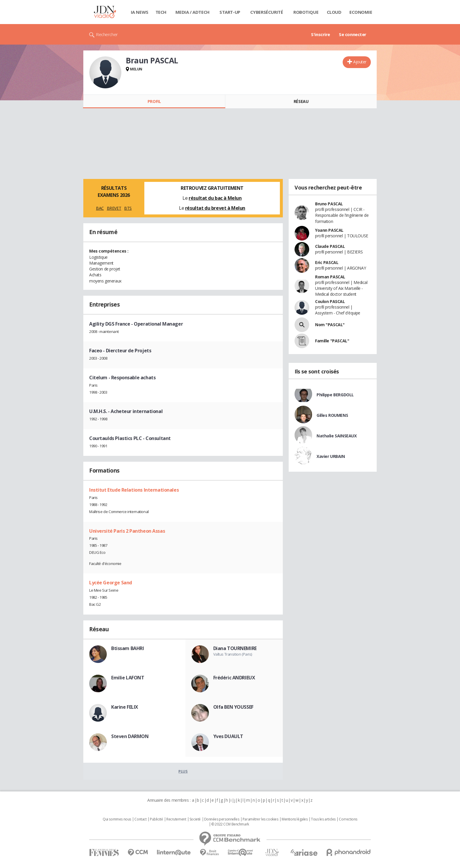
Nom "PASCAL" (330, 325)
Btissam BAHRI (128, 648)
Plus (183, 771)
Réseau (301, 101)
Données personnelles (222, 819)
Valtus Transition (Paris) (233, 654)
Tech (161, 12)
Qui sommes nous (117, 819)
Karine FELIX (125, 707)
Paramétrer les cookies (261, 819)
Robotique (306, 12)
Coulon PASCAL (330, 301)
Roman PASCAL (330, 277)
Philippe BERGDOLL (335, 395)
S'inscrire (321, 34)
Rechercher (107, 34)
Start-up (230, 12)
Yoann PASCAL (329, 230)
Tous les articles (323, 819)
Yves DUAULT (228, 736)
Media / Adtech (192, 12)
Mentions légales (295, 819)
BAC (100, 208)
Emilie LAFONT (128, 678)
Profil (154, 101)
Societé (195, 819)
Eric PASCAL (327, 262)
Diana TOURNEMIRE (235, 648)
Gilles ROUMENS (332, 415)
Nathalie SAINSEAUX (336, 436)
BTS (128, 208)
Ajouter (360, 62)
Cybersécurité (267, 12)
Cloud (334, 12)
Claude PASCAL (330, 246)
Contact (140, 819)
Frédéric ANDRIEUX (234, 678)
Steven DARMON (130, 736)
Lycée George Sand (111, 583)
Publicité (156, 819)
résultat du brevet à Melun (215, 208)
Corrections (348, 819)
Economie (361, 12)
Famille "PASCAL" (332, 341)
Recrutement (176, 819)
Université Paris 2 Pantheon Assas (127, 531)
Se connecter (353, 34)
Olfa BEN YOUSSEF (233, 707)
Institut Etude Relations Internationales (134, 490)
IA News (140, 12)
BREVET (114, 208)
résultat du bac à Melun (215, 198)
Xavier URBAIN (331, 456)
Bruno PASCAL (329, 204)
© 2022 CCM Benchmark (230, 824)
